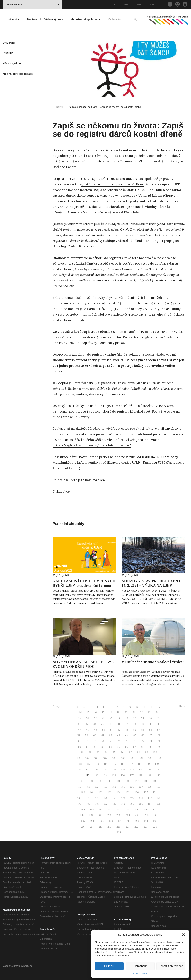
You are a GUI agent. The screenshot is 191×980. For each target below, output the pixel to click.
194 (128, 810)
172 (106, 798)
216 (83, 827)
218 (100, 827)
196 (146, 810)
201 (109, 815)
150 (79, 787)
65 (135, 735)
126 (123, 770)
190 (92, 810)
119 (148, 764)
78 (151, 741)
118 (140, 764)
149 (155, 781)
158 (150, 787)
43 (135, 724)
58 (79, 735)
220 (118, 827)
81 (87, 747)
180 (88, 804)
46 (159, 724)
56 (151, 730)
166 (137, 792)
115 (114, 764)
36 (79, 724)
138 (141, 775)
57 (159, 730)
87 (134, 747)
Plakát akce (61, 491)
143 (101, 781)
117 (131, 764)
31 (127, 718)
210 (111, 821)
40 (111, 724)
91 (82, 752)
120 (157, 764)
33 (143, 718)
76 (135, 741)
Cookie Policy (140, 974)
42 (127, 724)
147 (137, 781)
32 (135, 718)
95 (114, 752)
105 (114, 758)
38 (95, 724)
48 (87, 730)
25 (80, 718)
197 (155, 810)
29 (111, 718)
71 (95, 741)
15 (88, 712)
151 (88, 787)
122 (88, 770)
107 (132, 758)
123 (97, 770)
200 (100, 815)
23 (149, 712)
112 (89, 764)
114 (106, 764)
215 (155, 821)
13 (159, 707)
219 (109, 827)
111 (81, 764)
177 (150, 798)
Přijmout (109, 966)
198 (82, 815)
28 (103, 718)
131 (79, 775)
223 (146, 827)
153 (105, 787)
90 (158, 747)
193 (119, 810)
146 (128, 781)
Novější (57, 706)
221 (127, 827)
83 (103, 747)
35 (158, 718)
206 (156, 815)
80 (80, 747)
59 (87, 735)
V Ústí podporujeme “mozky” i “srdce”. (153, 662)
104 (105, 758)
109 (150, 758)
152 (97, 787)
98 (138, 752)
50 (104, 730)
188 (159, 804)
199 (91, 815)
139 (149, 775)
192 (110, 810)
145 (119, 781)
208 (93, 821)
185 (132, 804)
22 (141, 712)
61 (103, 735)
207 (83, 821)
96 (122, 752)
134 (105, 775)
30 (119, 718)
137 (132, 775)
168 (155, 792)
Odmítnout (140, 966)
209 (102, 821)
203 (128, 815)
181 (97, 804)
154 (114, 787)
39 (103, 724)
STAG (153, 5)
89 (150, 747)
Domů (60, 107)
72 (103, 741)
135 (114, 775)
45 (151, 724)
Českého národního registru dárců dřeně (113, 184)
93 (98, 752)
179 (79, 804)
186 (141, 804)
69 (80, 741)
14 (80, 712)
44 (143, 724)
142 (92, 781)
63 (119, 735)
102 (87, 758)
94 (106, 752)
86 (127, 747)
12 (152, 707)
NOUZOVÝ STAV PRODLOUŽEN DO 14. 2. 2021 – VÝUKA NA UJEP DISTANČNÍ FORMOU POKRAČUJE (153, 585)
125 (114, 770)
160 (83, 792)
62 (111, 735)
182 (106, 804)
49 (95, 730)
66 (143, 735)
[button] (184, 935)
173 (114, 798)
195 (137, 810)
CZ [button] (112, 5)
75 (127, 741)
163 (110, 792)
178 (159, 798)
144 (110, 781)
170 (88, 798)
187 (150, 804)
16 (96, 712)
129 (150, 770)
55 (143, 730)
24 (157, 712)
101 (79, 758)
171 (97, 798)
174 (123, 798)
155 (123, 787)
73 (111, 741)
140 (158, 775)
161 (92, 792)
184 (123, 804)
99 (146, 752)
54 (135, 730)
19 (118, 712)
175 (132, 798)
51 (111, 730)
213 (137, 821)
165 (128, 792)
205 (147, 815)
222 (136, 827)
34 (150, 718)
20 (126, 712)
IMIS (139, 5)
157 (141, 787)
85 (119, 747)
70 (88, 741)
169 (79, 798)
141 (83, 781)
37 (87, 724)
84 (111, 747)
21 (134, 712)
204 (137, 815)
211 (120, 821)
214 (146, 821)
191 (101, 810)
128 (141, 770)
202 (118, 815)
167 (146, 792)
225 (119, 832)
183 (114, 804)
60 (95, 735)
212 (128, 821)
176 (141, 798)
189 (83, 810)
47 (79, 730)
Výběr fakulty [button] (33, 5)
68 (159, 735)
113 (97, 764)
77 (143, 741)
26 (88, 718)
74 (119, 741)
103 (96, 758)
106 (123, 758)
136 (123, 775)
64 (127, 735)
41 (119, 724)
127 (132, 770)
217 (92, 827)
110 (159, 758)
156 (132, 787)
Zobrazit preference (171, 966)
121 (79, 770)
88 (142, 747)
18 (111, 712)
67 (151, 735)
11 (145, 707)
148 (146, 781)
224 (155, 827)
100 (155, 752)
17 (103, 712)
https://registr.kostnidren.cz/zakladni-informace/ (92, 445)
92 (90, 752)
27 (95, 718)
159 (159, 787)
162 (101, 792)
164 (119, 792)
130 (159, 770)
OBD (125, 5)
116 (123, 764)
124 (105, 770)
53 (127, 730)
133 (96, 775)
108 (141, 758)
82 (95, 747)
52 (119, 730)
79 (158, 741)
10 (137, 707)
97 (130, 752)
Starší (182, 706)
